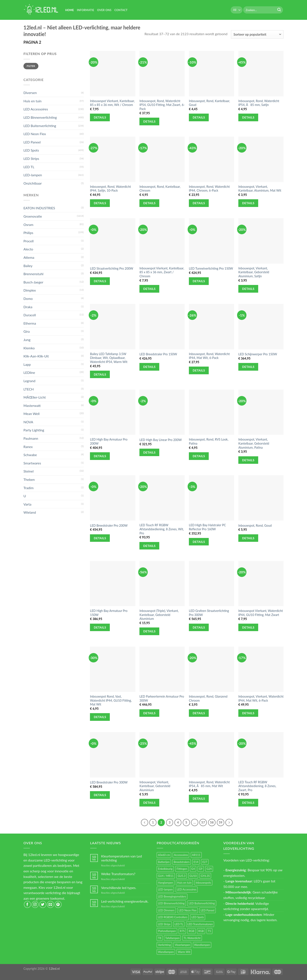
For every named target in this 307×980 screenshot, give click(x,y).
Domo (28, 298)
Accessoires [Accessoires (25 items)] (181, 855)
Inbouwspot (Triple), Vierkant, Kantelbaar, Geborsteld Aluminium (159, 615)
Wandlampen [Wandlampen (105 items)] (202, 945)
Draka (28, 307)
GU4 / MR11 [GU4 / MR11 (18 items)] (166, 876)
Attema (29, 257)
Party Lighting (34, 430)
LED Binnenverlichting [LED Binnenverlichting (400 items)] (171, 903)
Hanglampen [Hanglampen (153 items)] (166, 883)
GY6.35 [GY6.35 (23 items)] (205, 876)
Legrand (29, 381)
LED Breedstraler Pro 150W (158, 354)
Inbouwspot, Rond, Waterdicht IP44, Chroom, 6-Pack (209, 189)
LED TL (29, 167)
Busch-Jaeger (33, 282)
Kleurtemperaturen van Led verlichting (121, 858)
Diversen (30, 93)
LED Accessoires (36, 109)
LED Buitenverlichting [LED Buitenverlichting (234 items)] (202, 903)
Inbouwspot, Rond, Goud (255, 525)
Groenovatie (33, 216)
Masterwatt (32, 405)
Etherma (30, 323)
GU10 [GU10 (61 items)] (193, 876)
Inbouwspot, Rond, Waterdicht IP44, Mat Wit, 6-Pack (209, 356)
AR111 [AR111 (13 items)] (196, 855)
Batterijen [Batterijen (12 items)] (164, 862)
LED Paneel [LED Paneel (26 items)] (207, 910)
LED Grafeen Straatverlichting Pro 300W (209, 613)
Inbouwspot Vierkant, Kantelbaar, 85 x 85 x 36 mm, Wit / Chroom (112, 103)
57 (203, 822)
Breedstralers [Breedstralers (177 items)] (182, 862)
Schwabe (30, 455)
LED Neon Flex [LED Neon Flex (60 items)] (188, 910)
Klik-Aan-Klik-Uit (36, 356)
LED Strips (31, 158)
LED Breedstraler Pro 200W (109, 525)
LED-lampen (33, 175)
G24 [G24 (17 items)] (209, 869)
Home (70, 10)
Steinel (28, 471)
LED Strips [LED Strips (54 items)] (164, 924)
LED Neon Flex (35, 134)
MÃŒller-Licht (35, 397)
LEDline (29, 372)
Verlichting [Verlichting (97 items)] (164, 945)
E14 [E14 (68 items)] (196, 862)
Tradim (28, 488)
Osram (28, 225)
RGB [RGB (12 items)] (201, 931)
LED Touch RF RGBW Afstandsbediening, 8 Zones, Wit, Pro (162, 529)
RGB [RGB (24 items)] (191, 931)
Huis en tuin (33, 101)
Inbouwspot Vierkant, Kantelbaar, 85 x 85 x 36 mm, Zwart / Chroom (162, 272)
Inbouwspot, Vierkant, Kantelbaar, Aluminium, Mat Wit (260, 189)
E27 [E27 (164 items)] (205, 862)
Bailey (28, 266)
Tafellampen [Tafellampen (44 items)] (172, 938)
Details (100, 117)
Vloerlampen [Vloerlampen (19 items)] (182, 945)
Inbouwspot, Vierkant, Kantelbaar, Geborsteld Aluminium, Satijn (254, 272)
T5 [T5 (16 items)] (209, 931)
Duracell (30, 315)
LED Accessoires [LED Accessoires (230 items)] (187, 889)
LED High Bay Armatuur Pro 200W (109, 441)
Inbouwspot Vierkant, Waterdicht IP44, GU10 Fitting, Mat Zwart (261, 613)
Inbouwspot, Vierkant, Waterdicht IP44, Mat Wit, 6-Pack (261, 698)
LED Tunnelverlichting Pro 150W (211, 268)
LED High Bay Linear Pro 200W (161, 440)
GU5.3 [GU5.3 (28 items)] (182, 876)
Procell (29, 241)
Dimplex (30, 290)
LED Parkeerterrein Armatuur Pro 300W (162, 698)
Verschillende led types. (119, 888)
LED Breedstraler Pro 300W (109, 782)
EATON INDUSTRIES (39, 208)
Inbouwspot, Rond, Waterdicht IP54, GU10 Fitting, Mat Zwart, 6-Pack (162, 105)
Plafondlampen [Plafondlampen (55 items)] (167, 931)
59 (221, 822)
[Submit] (279, 10)
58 (212, 822)
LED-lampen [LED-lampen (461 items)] (165, 889)
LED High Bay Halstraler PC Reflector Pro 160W (207, 527)
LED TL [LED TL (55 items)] (179, 924)
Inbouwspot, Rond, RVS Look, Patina (209, 441)
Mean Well (31, 414)
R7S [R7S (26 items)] (182, 931)
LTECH (29, 389)
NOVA (28, 422)
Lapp (27, 364)
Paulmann (31, 438)
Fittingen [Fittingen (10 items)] (182, 869)
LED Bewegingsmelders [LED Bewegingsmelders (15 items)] (172, 896)
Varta (27, 504)
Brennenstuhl (33, 274)
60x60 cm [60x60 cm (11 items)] (164, 855)
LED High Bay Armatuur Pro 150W (109, 613)
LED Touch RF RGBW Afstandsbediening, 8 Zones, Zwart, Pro (257, 786)
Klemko (29, 348)
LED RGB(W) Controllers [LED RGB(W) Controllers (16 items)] (173, 917)
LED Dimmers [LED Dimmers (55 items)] (166, 910)
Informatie (86, 10)
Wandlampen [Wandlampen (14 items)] (166, 952)
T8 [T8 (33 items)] (160, 938)
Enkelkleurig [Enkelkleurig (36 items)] (165, 869)
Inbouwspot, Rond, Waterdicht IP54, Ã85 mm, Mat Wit (209, 784)
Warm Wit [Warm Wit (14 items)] (184, 952)
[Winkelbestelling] (257, 34)
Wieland (30, 512)
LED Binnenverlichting (40, 117)
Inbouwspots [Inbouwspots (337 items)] (203, 883)
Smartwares (32, 463)
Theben (29, 479)
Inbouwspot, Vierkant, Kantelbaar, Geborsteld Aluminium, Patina (254, 443)
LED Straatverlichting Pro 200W (112, 268)
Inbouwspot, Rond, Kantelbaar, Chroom (160, 189)
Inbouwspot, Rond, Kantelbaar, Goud (209, 103)
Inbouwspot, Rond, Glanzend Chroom (208, 698)
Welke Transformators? (118, 874)
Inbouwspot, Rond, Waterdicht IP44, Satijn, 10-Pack (110, 189)
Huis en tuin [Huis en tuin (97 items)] (184, 883)
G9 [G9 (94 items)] (201, 869)
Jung (27, 340)
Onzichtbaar (33, 183)
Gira (27, 331)
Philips (28, 233)
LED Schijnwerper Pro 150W (258, 354)
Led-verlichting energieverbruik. (125, 901)
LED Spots (31, 150)
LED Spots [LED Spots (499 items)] (198, 917)
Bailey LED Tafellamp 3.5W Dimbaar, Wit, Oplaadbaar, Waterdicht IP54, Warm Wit (109, 358)
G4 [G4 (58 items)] (193, 869)
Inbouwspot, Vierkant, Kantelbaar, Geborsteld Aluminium (155, 786)
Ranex (28, 447)
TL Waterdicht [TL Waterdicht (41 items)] (192, 938)
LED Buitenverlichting (40, 126)
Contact (121, 10)
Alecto (28, 249)
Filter (31, 66)
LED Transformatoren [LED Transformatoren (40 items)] (200, 924)
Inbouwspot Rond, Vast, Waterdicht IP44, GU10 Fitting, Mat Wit (111, 700)
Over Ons (104, 10)
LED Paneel (32, 142)
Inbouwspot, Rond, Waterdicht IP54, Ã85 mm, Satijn (259, 103)
